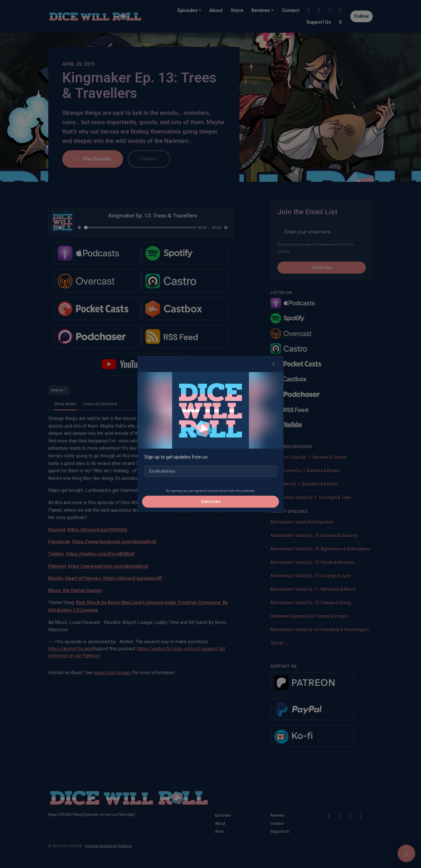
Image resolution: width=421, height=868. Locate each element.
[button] (274, 364)
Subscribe (211, 502)
